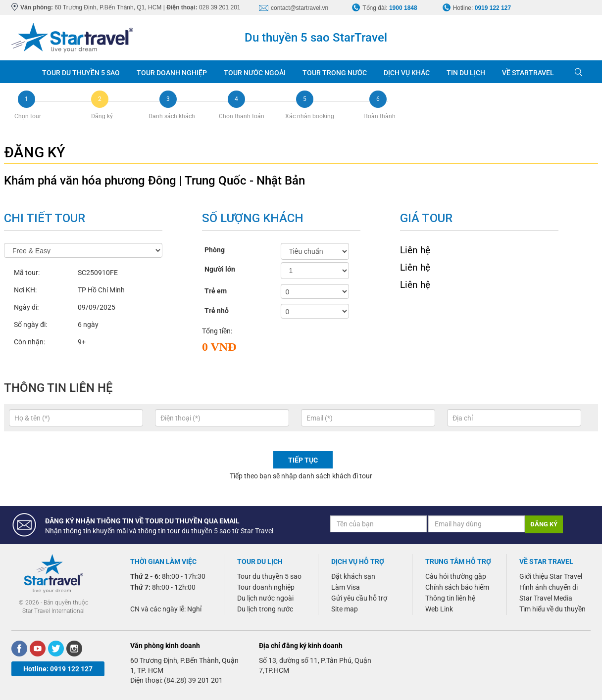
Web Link (439, 609)
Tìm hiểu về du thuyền (552, 609)
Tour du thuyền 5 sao (269, 576)
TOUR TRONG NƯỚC (335, 73)
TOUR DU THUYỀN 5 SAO (81, 73)
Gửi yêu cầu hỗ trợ (359, 598)
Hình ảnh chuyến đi (549, 587)
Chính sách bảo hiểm (457, 587)
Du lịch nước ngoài (265, 598)
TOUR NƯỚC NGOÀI (255, 73)
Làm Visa (346, 587)
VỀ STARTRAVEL (528, 73)
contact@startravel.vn (300, 8)
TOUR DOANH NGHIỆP (172, 73)
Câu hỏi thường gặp (456, 576)
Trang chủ (23, 72)
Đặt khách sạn (353, 576)
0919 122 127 (493, 8)
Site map (345, 609)
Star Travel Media (546, 598)
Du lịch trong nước (265, 609)
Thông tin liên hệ (450, 598)
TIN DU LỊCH (466, 73)
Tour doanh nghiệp (266, 587)
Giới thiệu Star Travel (551, 576)
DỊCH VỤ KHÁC (407, 73)
